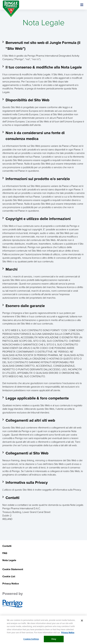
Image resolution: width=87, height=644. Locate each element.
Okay (54, 640)
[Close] (82, 622)
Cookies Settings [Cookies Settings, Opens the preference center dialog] (31, 640)
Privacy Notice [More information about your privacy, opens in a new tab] (68, 634)
